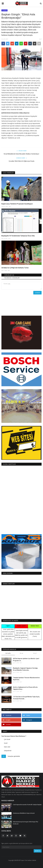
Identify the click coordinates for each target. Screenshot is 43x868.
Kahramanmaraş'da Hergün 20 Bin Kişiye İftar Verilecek (26, 823)
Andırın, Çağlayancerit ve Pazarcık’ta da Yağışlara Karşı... (25, 688)
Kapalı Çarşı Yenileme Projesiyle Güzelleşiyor (17, 204)
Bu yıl (35, 653)
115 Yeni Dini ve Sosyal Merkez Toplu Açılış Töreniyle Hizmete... (26, 698)
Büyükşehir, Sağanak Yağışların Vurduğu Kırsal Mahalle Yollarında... (25, 669)
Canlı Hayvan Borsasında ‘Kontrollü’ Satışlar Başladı (27, 805)
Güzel (6, 743)
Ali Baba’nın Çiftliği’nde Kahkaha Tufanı (15, 268)
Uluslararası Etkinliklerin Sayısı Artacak (24, 813)
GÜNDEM (5, 10)
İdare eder (7, 747)
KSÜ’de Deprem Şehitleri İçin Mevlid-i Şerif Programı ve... (26, 660)
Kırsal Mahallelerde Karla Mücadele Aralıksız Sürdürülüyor (21, 154)
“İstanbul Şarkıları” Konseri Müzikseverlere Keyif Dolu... (26, 679)
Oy (4, 756)
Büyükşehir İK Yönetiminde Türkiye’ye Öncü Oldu (18, 236)
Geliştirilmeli (8, 751)
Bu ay (21, 653)
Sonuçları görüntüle (14, 756)
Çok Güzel (7, 739)
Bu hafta (8, 653)
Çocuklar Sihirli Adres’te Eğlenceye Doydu (22, 161)
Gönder (37, 293)
